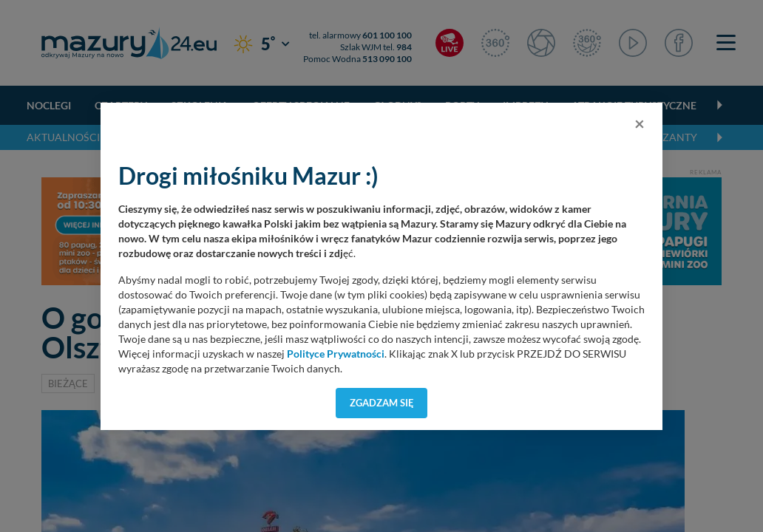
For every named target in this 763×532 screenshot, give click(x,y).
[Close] (640, 123)
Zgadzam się (382, 403)
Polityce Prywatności (336, 354)
